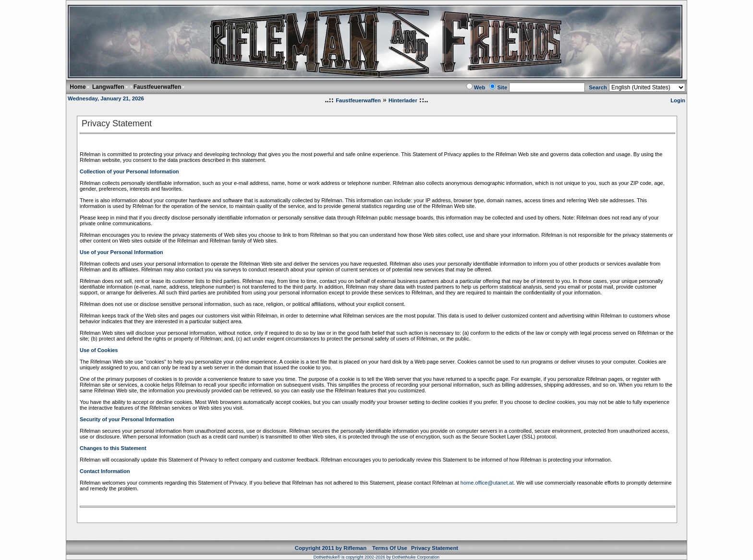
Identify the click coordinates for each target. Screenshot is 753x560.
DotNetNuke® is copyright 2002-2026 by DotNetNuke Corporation (376, 557)
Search (598, 87)
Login (678, 100)
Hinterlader (403, 100)
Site (502, 87)
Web (480, 87)
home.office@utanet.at (487, 483)
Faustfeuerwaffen (358, 100)
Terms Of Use (390, 548)
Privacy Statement (435, 548)
